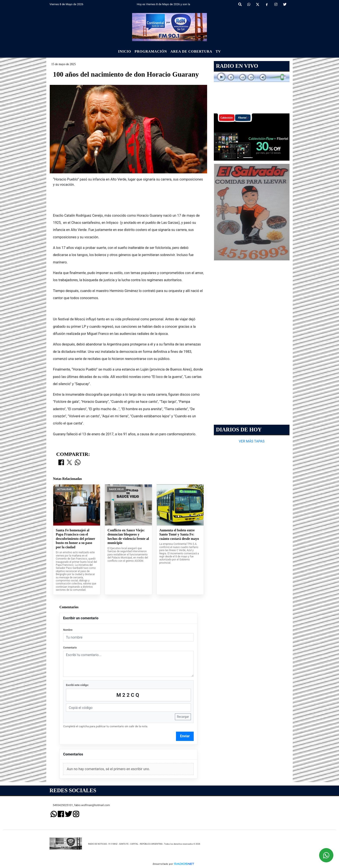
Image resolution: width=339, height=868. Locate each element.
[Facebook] (267, 5)
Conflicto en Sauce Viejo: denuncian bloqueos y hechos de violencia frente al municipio (128, 537)
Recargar (183, 717)
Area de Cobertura (191, 51)
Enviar (185, 736)
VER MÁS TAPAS (252, 441)
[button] (240, 5)
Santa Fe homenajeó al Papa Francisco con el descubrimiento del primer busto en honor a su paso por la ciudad (75, 539)
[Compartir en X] (69, 463)
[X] (258, 5)
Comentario (70, 648)
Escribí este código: (77, 685)
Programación (151, 51)
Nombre (68, 630)
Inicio (125, 51)
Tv (218, 51)
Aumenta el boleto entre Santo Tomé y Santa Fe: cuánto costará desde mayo (179, 534)
